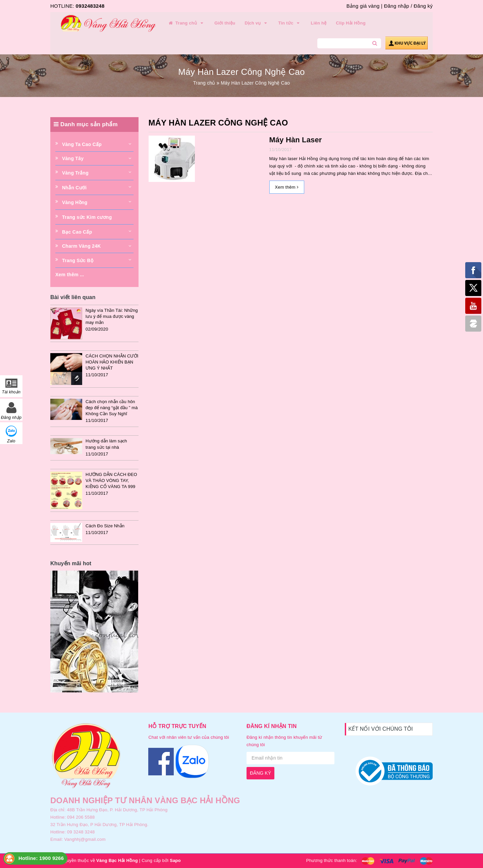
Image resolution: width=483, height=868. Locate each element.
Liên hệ (319, 23)
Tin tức (290, 23)
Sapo (175, 860)
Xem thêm (287, 187)
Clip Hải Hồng (351, 23)
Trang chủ (186, 23)
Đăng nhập (397, 6)
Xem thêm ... (70, 275)
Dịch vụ (257, 23)
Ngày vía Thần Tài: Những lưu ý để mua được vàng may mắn (112, 316)
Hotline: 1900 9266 (41, 858)
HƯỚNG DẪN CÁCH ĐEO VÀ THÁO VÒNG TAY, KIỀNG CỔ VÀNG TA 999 (111, 480)
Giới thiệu (225, 23)
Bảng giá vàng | (364, 6)
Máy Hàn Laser (296, 140)
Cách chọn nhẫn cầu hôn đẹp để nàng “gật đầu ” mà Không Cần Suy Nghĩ (112, 408)
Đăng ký (423, 6)
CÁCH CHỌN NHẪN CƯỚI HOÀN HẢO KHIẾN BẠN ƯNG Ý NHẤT (112, 362)
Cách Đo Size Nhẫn (105, 526)
